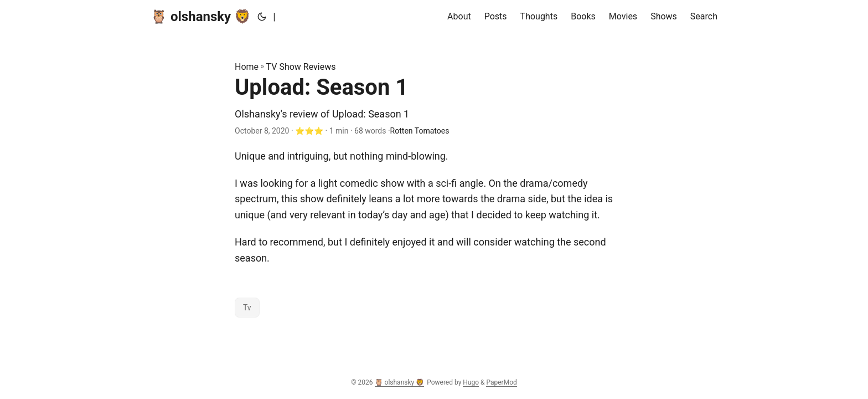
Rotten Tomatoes (420, 131)
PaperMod (501, 382)
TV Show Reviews (301, 67)
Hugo (471, 382)
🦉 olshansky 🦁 (201, 17)
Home (247, 67)
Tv (247, 308)
